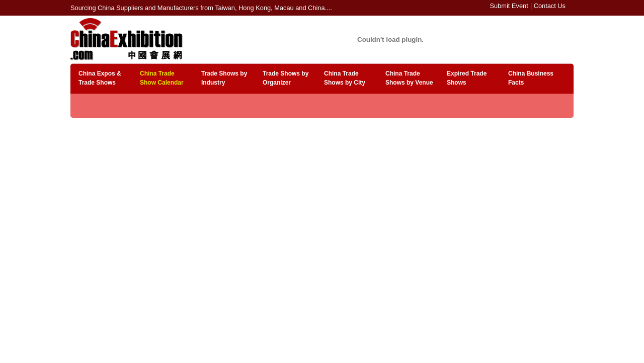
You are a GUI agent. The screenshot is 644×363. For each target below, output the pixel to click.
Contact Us (550, 6)
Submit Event (509, 6)
